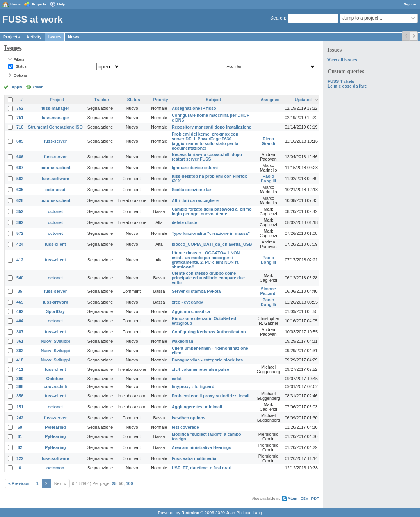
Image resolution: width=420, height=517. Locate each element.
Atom (293, 498)
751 (20, 118)
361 (20, 341)
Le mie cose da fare (347, 86)
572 (20, 233)
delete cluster (185, 222)
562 (20, 179)
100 (130, 483)
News (73, 37)
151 (20, 407)
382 (20, 222)
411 (20, 369)
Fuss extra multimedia (194, 458)
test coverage (185, 427)
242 (20, 418)
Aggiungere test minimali (197, 407)
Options (20, 75)
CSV (304, 498)
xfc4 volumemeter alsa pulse (200, 369)
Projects (39, 4)
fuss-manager (56, 108)
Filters (19, 59)
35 (20, 291)
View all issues (342, 60)
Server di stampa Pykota (196, 291)
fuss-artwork (56, 302)
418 (20, 360)
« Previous (19, 483)
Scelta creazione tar (191, 190)
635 (20, 190)
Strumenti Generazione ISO (55, 127)
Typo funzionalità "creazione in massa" (211, 233)
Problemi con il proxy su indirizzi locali (211, 396)
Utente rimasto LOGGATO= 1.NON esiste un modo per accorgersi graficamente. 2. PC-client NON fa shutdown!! (206, 260)
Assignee (270, 100)
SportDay (55, 311)
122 (20, 458)
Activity (34, 37)
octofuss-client (56, 168)
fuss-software (55, 179)
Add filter (234, 66)
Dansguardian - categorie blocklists (207, 360)
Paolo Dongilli (269, 179)
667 (20, 168)
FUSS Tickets (341, 81)
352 (20, 211)
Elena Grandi (268, 141)
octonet (55, 211)
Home (15, 4)
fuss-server (55, 141)
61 (20, 436)
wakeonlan (182, 341)
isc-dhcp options (189, 418)
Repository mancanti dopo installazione (212, 127)
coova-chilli (55, 386)
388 (20, 386)
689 (20, 141)
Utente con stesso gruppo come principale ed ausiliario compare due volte (208, 278)
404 (20, 321)
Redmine (190, 513)
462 (20, 311)
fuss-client (55, 244)
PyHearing (55, 427)
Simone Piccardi (269, 291)
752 (20, 108)
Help (61, 4)
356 (20, 396)
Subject (213, 100)
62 (20, 447)
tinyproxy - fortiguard (193, 386)
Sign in (410, 4)
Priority (161, 100)
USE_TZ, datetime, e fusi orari (202, 468)
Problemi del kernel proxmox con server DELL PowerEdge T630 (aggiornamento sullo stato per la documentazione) (205, 141)
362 (20, 351)
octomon (55, 468)
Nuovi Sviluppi (55, 341)
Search (278, 18)
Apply (17, 87)
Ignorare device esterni (195, 168)
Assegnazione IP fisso (194, 108)
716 (20, 127)
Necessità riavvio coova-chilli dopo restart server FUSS (207, 157)
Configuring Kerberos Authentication (209, 332)
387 (20, 332)
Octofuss (56, 379)
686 (20, 157)
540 (20, 278)
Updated (303, 100)
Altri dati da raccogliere (195, 200)
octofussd (55, 190)
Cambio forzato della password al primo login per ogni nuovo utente (212, 211)
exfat (177, 379)
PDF (315, 498)
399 (20, 379)
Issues (55, 37)
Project (57, 100)
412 (20, 260)
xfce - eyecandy (187, 302)
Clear (38, 87)
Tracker (101, 100)
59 (20, 427)
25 (114, 483)
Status (20, 66)
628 (20, 200)
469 (20, 302)
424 (20, 244)
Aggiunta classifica (191, 311)
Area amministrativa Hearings (201, 447)
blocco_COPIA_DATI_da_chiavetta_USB (212, 244)
